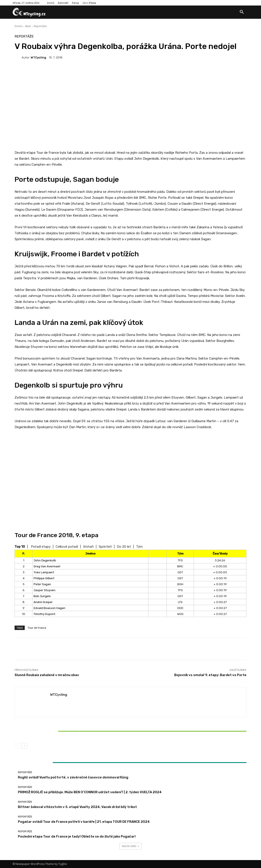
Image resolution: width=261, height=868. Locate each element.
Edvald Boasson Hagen (49, 608)
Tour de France (37, 628)
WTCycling (38, 57)
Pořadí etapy (41, 547)
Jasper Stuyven (44, 590)
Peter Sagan (42, 584)
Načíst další (131, 846)
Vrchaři (88, 547)
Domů (18, 26)
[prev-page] (17, 746)
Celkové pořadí (67, 547)
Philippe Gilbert (44, 578)
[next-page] (24, 746)
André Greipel (43, 602)
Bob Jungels (42, 596)
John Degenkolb (45, 560)
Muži (28, 26)
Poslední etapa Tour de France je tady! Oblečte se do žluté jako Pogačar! (77, 836)
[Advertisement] (130, 99)
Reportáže (40, 26)
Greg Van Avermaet (47, 566)
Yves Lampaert (44, 572)
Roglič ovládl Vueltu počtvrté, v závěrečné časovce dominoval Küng (73, 777)
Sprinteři (105, 547)
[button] (242, 12)
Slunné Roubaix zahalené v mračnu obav (47, 675)
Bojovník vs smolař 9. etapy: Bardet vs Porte (210, 675)
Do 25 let (124, 547)
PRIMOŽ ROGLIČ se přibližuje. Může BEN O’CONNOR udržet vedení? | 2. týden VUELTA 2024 (90, 792)
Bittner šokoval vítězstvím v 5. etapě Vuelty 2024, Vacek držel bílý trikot (53, 731)
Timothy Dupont (44, 614)
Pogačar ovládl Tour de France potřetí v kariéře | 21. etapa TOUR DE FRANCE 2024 (84, 822)
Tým (139, 547)
